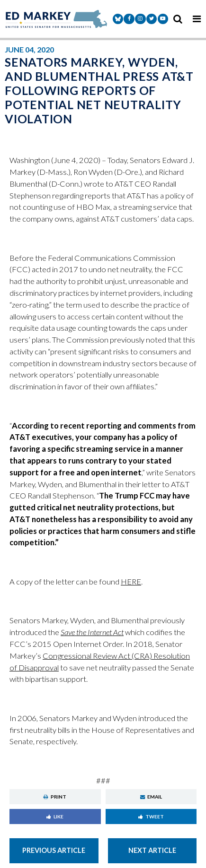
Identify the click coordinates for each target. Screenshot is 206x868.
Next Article (152, 850)
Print (55, 797)
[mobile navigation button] (197, 19)
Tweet (151, 816)
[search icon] (178, 19)
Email (151, 797)
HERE (131, 582)
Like (55, 816)
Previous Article (54, 850)
